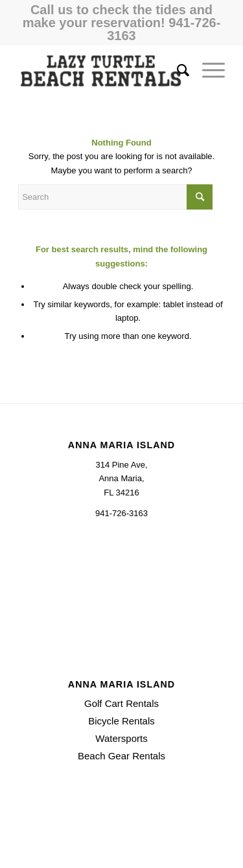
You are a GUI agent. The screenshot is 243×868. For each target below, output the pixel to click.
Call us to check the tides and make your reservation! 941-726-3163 (122, 23)
